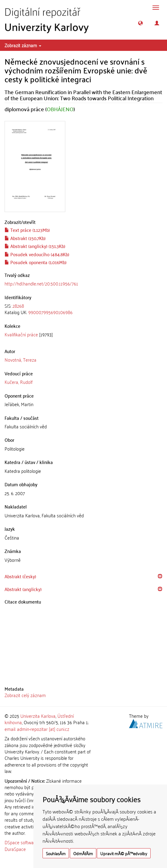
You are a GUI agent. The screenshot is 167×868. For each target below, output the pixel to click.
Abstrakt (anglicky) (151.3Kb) (35, 246)
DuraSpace (15, 849)
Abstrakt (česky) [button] (20, 576)
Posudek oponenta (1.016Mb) (36, 262)
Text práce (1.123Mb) (27, 230)
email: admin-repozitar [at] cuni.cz (37, 729)
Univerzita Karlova (38, 716)
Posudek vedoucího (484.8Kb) (37, 254)
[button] (140, 23)
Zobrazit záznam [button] (23, 45)
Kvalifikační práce (21, 334)
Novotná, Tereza (20, 360)
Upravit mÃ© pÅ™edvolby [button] (124, 853)
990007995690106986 (50, 312)
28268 (18, 306)
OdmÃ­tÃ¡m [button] (83, 853)
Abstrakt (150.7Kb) (25, 238)
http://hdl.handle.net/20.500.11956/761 (41, 283)
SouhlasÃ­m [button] (56, 853)
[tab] (83, 309)
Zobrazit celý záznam (25, 695)
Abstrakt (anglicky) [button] (23, 589)
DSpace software (21, 842)
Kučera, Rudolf (19, 382)
